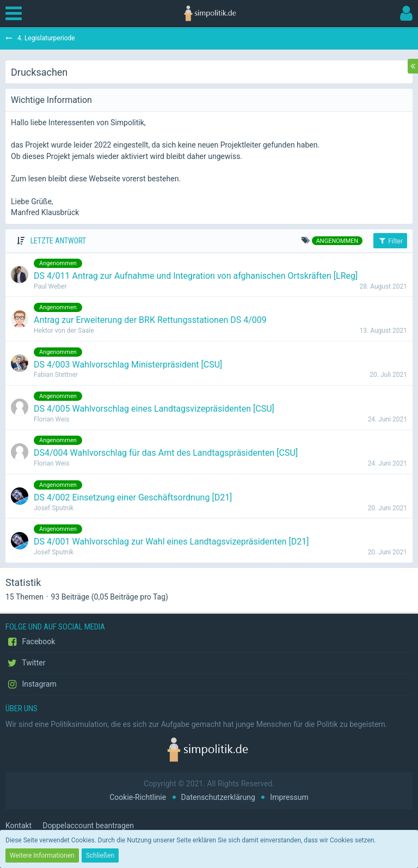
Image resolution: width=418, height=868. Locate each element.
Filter (390, 241)
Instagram (31, 684)
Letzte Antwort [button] (58, 241)
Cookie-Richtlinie (138, 797)
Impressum (289, 797)
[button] (16, 14)
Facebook (30, 642)
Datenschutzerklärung (218, 797)
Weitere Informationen (42, 855)
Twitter (25, 663)
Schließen (100, 855)
